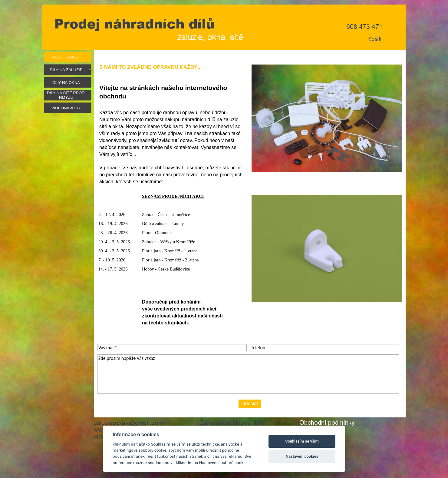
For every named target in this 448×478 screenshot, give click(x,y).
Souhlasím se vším (302, 441)
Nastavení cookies (302, 456)
